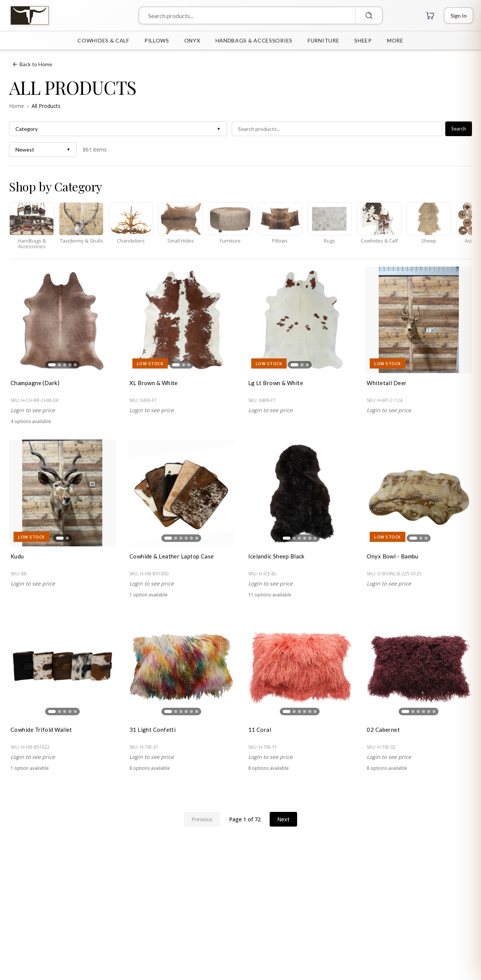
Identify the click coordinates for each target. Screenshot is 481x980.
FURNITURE (323, 40)
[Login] (459, 15)
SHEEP (363, 40)
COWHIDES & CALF (103, 40)
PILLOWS (157, 40)
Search (459, 129)
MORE (395, 40)
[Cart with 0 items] (430, 15)
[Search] (369, 15)
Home (17, 106)
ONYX (192, 40)
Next (283, 819)
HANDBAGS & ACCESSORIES (254, 40)
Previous (202, 819)
